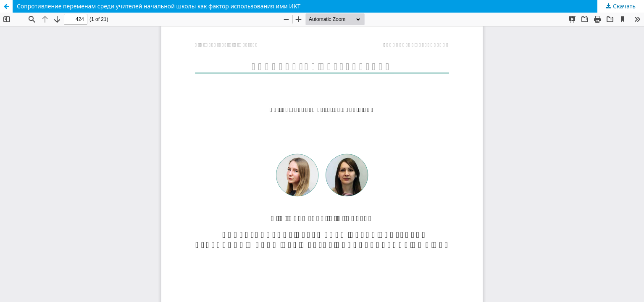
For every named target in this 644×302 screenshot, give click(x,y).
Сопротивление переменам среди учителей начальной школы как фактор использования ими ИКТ (159, 6)
